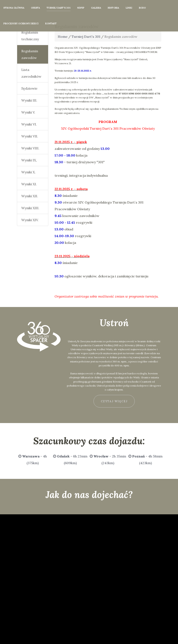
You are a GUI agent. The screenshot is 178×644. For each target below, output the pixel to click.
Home (63, 37)
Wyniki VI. (29, 124)
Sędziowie (29, 88)
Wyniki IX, (29, 160)
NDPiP (81, 8)
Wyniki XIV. (30, 220)
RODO (142, 8)
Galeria (96, 8)
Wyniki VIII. (30, 148)
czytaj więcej (114, 401)
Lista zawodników (31, 73)
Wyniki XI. (29, 184)
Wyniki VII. (30, 136)
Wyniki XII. (30, 196)
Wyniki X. (28, 172)
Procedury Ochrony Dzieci (21, 24)
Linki (129, 8)
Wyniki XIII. (30, 208)
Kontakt (51, 24)
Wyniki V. (28, 112)
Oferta (35, 8)
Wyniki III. (29, 100)
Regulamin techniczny (30, 36)
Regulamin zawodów (30, 54)
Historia (113, 8)
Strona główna (14, 8)
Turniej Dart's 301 (59, 8)
